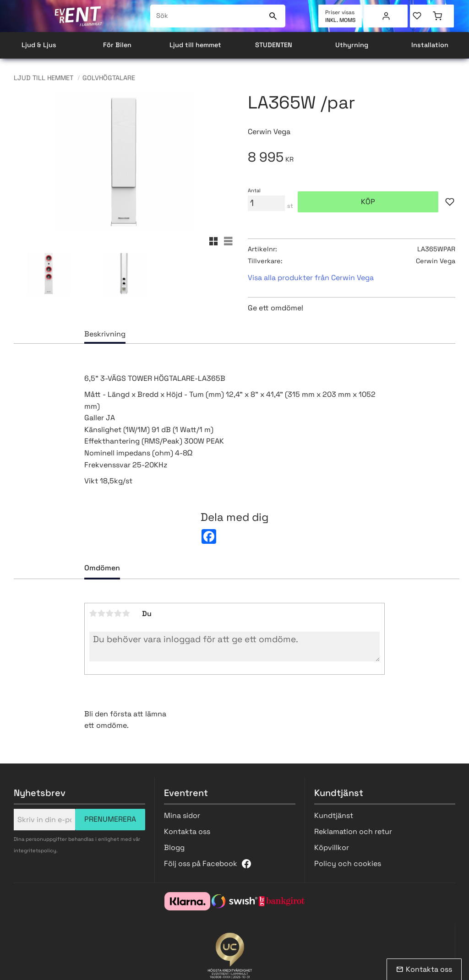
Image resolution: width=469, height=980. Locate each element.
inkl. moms (340, 20)
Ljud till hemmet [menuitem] (195, 45)
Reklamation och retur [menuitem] (353, 831)
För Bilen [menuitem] (117, 45)
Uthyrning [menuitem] (352, 45)
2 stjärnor (102, 613)
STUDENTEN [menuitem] (274, 45)
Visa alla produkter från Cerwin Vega (311, 278)
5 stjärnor (126, 613)
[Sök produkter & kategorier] (208, 16)
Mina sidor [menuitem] (386, 16)
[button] (421, 16)
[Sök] (273, 16)
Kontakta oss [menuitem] (187, 831)
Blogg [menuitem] (174, 847)
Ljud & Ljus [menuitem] (39, 45)
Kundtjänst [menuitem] (334, 815)
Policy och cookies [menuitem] (348, 864)
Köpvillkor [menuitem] (332, 847)
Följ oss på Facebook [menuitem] (201, 864)
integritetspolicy (35, 850)
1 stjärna (93, 613)
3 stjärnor (110, 613)
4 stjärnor (118, 613)
